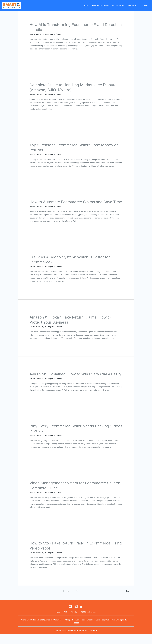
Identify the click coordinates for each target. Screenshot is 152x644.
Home (86, 5)
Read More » (34, 54)
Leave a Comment (36, 34)
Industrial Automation (100, 5)
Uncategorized (51, 34)
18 (77, 601)
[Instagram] (76, 616)
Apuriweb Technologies (89, 641)
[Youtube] (70, 616)
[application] (135, 6)
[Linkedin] (82, 616)
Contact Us (144, 5)
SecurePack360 (118, 5)
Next (128, 601)
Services (132, 6)
